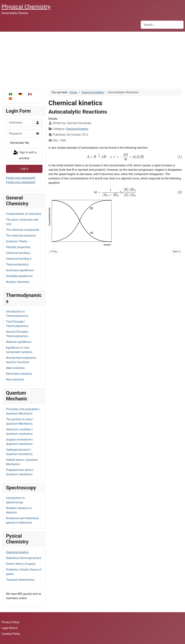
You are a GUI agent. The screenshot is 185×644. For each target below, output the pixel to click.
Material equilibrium (19, 342)
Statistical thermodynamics (24, 558)
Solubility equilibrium (19, 276)
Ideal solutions (15, 368)
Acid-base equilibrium (20, 270)
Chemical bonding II (19, 259)
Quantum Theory (17, 241)
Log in (24, 169)
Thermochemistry (17, 264)
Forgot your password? (21, 178)
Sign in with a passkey (25, 155)
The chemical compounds (23, 230)
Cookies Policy (11, 634)
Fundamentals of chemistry (23, 214)
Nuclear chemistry (18, 282)
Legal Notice (9, 628)
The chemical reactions (21, 236)
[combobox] (162, 25)
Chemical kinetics (17, 552)
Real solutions (15, 380)
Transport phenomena (20, 580)
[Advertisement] (92, 59)
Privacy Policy (10, 622)
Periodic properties (18, 247)
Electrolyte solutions (19, 374)
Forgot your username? (21, 182)
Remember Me (20, 143)
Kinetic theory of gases (21, 564)
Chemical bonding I (18, 253)
